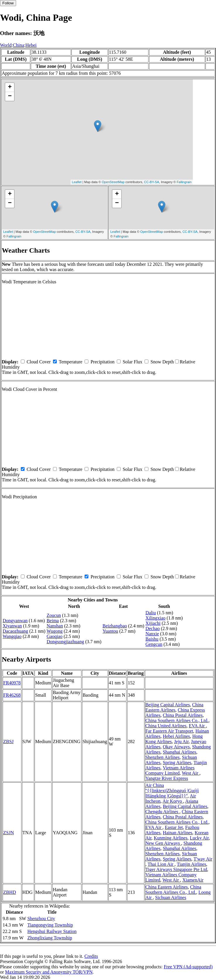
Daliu (151, 613)
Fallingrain (184, 182)
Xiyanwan (12, 626)
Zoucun (54, 615)
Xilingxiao (155, 618)
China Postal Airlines (183, 715)
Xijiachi (153, 623)
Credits (91, 956)
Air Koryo (173, 801)
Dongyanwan (15, 621)
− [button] (10, 96)
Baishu (152, 639)
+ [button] (10, 87)
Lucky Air (199, 838)
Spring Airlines (177, 763)
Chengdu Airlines (162, 812)
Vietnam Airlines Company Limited (170, 770)
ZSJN (8, 833)
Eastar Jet (174, 827)
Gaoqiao (54, 636)
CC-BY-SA (152, 182)
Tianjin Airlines (191, 864)
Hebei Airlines (176, 736)
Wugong (54, 631)
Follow (8, 3)
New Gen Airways (163, 843)
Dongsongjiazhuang (65, 642)
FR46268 (12, 695)
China (18, 45)
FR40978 (12, 683)
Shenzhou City (41, 919)
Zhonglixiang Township (50, 938)
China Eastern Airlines (174, 707)
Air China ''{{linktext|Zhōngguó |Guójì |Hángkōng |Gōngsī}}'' (172, 791)
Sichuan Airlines (171, 897)
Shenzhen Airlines (163, 757)
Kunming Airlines (170, 838)
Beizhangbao (115, 626)
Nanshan (55, 626)
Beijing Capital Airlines (168, 705)
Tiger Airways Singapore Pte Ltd (176, 869)
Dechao (153, 628)
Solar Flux (132, 362)
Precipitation (102, 362)
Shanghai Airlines (179, 752)
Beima (53, 621)
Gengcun (154, 644)
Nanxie (152, 634)
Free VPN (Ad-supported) (188, 967)
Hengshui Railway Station (52, 931)
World (6, 45)
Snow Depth (162, 362)
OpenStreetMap (113, 182)
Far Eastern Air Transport (169, 731)
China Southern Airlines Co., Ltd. (177, 720)
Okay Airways (176, 747)
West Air (191, 773)
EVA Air (197, 726)
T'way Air (203, 859)
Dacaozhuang (15, 631)
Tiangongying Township (50, 925)
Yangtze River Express (167, 778)
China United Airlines (166, 726)
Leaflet (77, 182)
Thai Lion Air (161, 864)
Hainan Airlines (178, 833)
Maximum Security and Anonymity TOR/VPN (49, 972)
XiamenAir (193, 880)
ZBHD (10, 892)
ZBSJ (8, 741)
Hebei (31, 45)
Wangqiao (12, 636)
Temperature (71, 362)
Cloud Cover (39, 362)
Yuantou (110, 631)
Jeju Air (181, 741)
